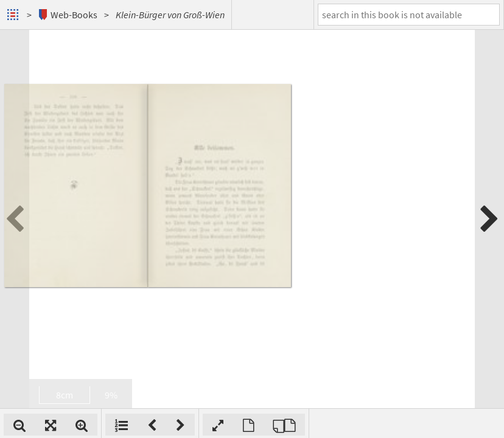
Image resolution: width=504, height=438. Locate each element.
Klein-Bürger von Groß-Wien (170, 15)
